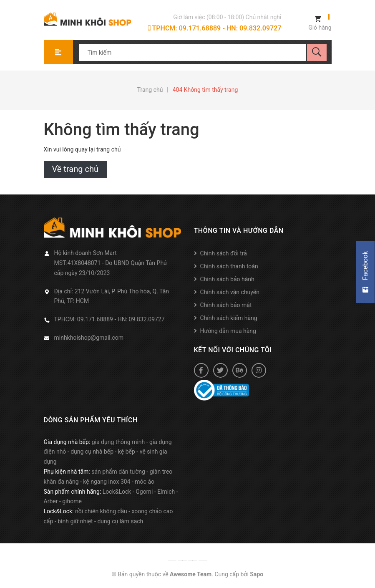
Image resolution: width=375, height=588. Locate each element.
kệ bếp (127, 452)
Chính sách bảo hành (227, 279)
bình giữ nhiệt (75, 521)
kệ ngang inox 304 (107, 482)
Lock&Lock (117, 492)
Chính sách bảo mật (226, 305)
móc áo (145, 482)
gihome (72, 501)
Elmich (166, 492)
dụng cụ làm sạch (120, 521)
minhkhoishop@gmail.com (89, 338)
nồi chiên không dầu (101, 511)
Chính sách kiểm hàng (229, 318)
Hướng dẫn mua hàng (228, 331)
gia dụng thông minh (118, 442)
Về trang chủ (75, 169)
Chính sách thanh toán (229, 266)
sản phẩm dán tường (118, 472)
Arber (51, 501)
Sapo (257, 574)
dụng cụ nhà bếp (92, 452)
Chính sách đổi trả (224, 253)
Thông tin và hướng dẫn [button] (239, 231)
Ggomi (144, 492)
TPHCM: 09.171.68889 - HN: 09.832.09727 (215, 28)
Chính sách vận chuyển (230, 292)
